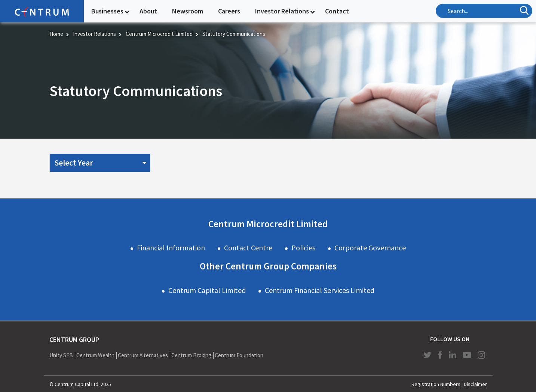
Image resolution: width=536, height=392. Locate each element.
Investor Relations (282, 11)
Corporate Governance (370, 248)
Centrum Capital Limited (207, 290)
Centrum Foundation (239, 355)
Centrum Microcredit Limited (159, 34)
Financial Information (171, 248)
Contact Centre (248, 248)
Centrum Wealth (95, 355)
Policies (303, 248)
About (148, 11)
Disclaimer (475, 384)
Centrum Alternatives (143, 355)
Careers (229, 11)
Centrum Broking (191, 355)
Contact (337, 11)
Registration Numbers (436, 384)
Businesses (107, 11)
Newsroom (188, 11)
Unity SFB (61, 355)
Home (56, 34)
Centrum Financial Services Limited (320, 290)
